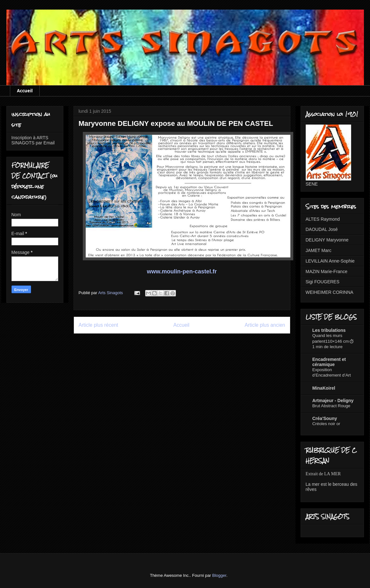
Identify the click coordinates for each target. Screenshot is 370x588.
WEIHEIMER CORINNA (330, 292)
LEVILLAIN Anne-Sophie (330, 261)
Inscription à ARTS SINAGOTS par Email (33, 140)
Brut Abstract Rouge (331, 406)
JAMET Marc (319, 250)
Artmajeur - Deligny (333, 401)
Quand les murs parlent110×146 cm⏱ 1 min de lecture (333, 341)
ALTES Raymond (323, 219)
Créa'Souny (325, 418)
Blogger (219, 575)
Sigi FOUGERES (323, 282)
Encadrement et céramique (329, 362)
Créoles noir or (326, 424)
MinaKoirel (324, 388)
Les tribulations (329, 330)
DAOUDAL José (322, 229)
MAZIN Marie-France (327, 271)
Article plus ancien (265, 325)
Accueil (25, 91)
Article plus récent (98, 325)
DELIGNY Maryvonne (327, 240)
